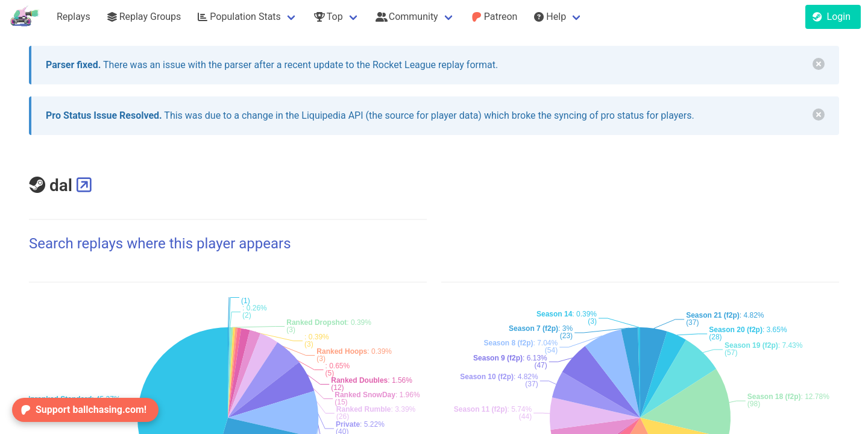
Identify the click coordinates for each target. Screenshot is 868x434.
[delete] (819, 64)
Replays (74, 17)
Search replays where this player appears (160, 244)
